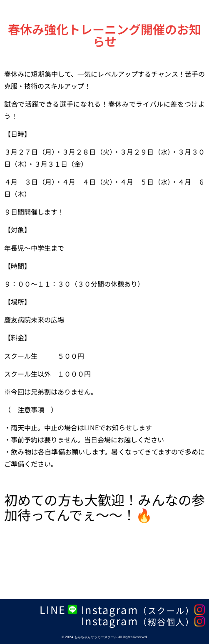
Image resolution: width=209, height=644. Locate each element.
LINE (53, 609)
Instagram (138, 609)
